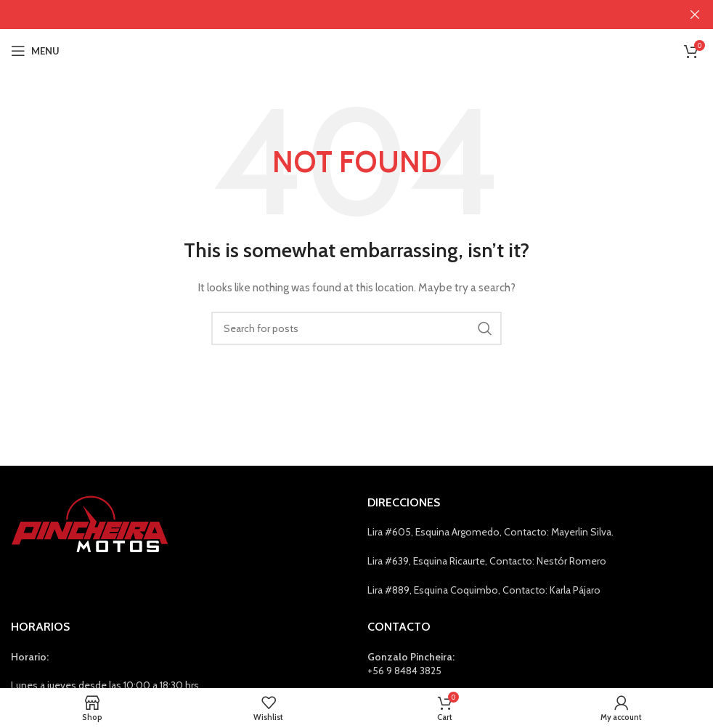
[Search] (356, 328)
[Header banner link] (335, 15)
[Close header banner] (695, 15)
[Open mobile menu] (35, 51)
